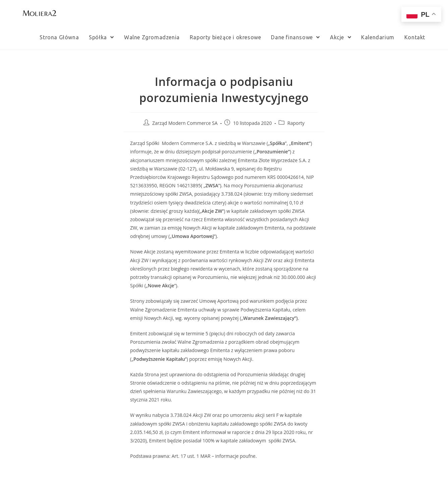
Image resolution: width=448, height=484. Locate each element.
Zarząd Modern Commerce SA (185, 123)
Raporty (296, 123)
